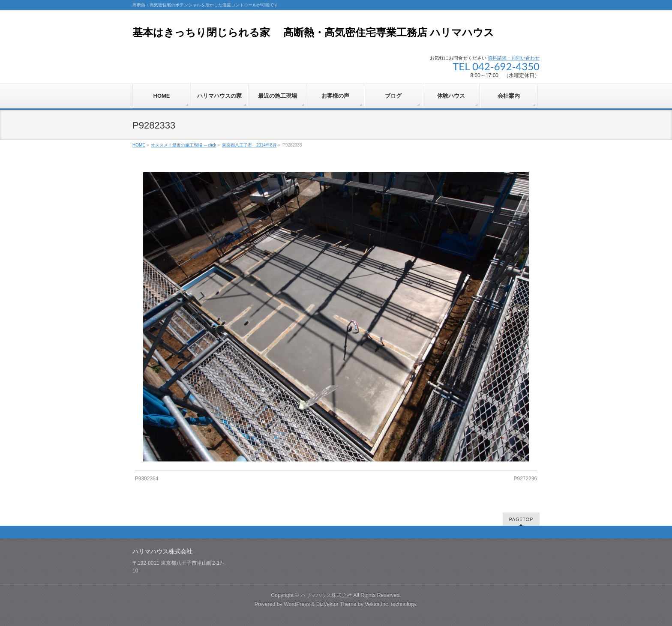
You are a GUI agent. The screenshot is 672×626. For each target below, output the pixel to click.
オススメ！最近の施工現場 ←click (183, 145)
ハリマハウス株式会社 (326, 595)
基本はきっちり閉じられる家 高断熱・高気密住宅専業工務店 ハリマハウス (313, 32)
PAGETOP (521, 519)
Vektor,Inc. (377, 604)
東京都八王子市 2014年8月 (249, 145)
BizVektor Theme (336, 604)
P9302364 (147, 479)
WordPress (297, 604)
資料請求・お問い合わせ (514, 58)
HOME (139, 145)
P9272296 (526, 479)
